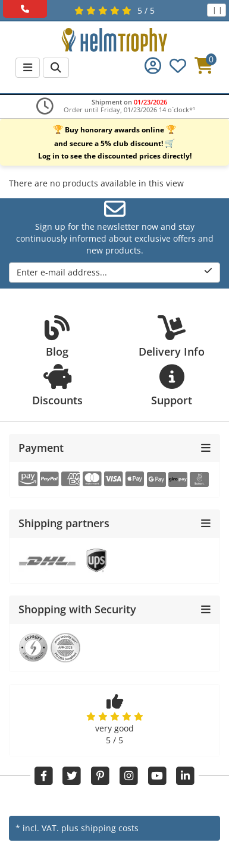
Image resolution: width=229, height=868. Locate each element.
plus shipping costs (100, 828)
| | (217, 10)
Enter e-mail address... (114, 272)
